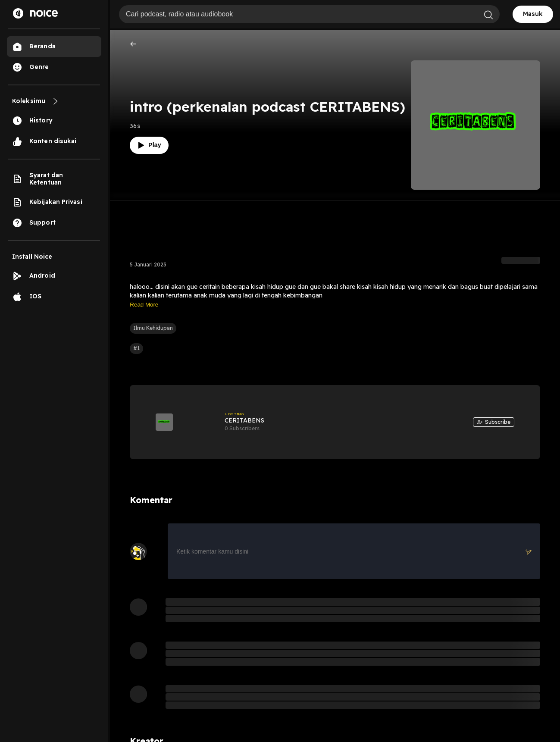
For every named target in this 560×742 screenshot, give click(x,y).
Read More (144, 305)
